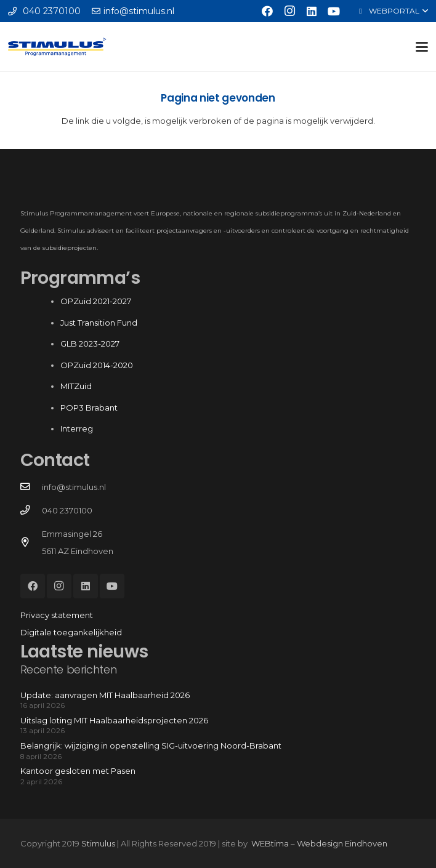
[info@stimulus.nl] (31, 487)
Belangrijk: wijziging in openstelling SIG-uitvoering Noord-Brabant (151, 745)
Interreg (77, 428)
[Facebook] (267, 11)
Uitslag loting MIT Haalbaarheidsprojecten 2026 (114, 720)
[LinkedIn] (312, 11)
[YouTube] (334, 11)
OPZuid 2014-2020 (97, 365)
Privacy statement (57, 615)
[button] (392, 11)
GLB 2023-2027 (90, 344)
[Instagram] (289, 11)
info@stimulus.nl (74, 487)
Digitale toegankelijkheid (71, 632)
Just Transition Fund (100, 323)
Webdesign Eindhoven (342, 843)
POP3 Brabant (89, 408)
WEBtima (270, 843)
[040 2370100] (31, 510)
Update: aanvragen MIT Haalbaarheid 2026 (105, 695)
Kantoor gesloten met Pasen (78, 771)
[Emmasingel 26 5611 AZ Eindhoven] (31, 542)
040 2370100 (67, 510)
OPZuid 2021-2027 (96, 301)
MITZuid (76, 386)
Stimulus (98, 843)
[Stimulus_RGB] (57, 47)
